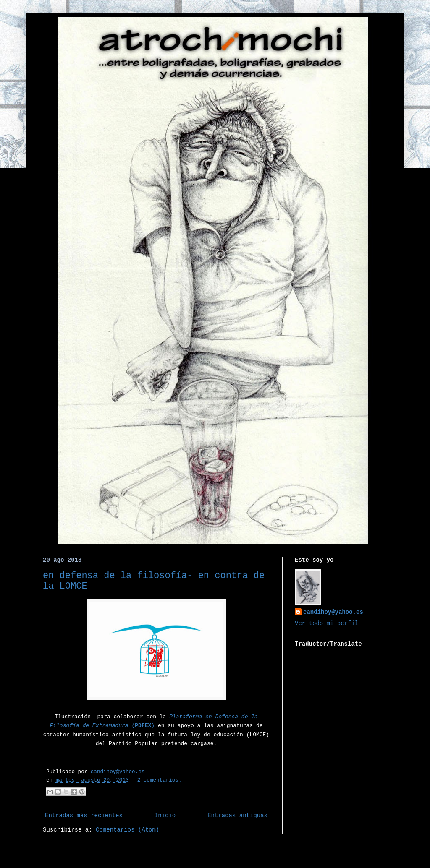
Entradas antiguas (237, 816)
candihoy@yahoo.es (333, 612)
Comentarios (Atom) (127, 830)
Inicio (165, 816)
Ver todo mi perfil (326, 623)
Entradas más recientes (84, 816)
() (142, 726)
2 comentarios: (160, 780)
